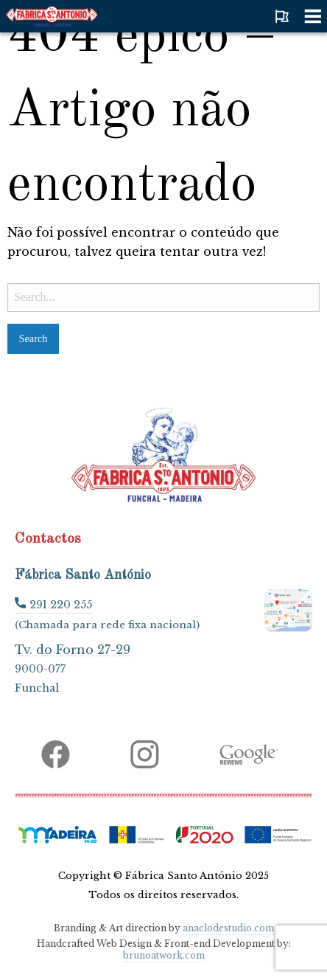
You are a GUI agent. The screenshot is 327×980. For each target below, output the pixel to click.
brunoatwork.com (164, 955)
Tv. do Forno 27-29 (73, 649)
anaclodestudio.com (228, 928)
